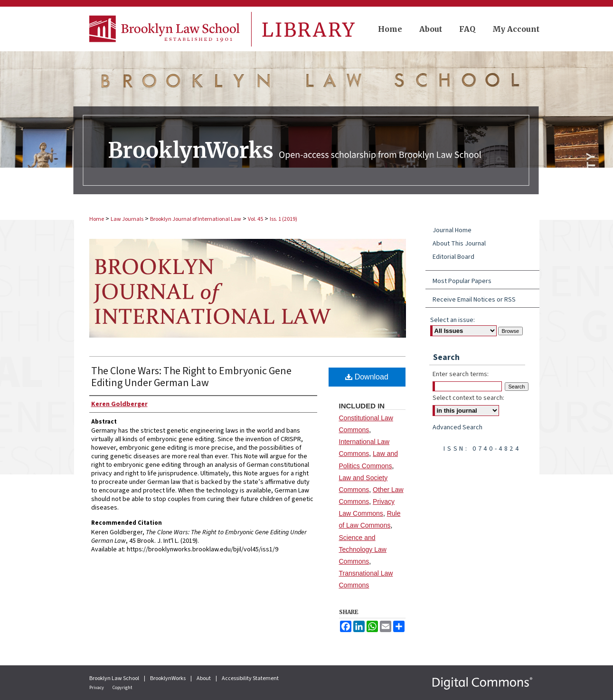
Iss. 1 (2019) (283, 219)
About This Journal (459, 244)
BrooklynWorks (168, 678)
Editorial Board (453, 257)
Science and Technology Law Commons (363, 549)
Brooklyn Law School (115, 678)
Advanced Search (457, 427)
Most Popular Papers (462, 281)
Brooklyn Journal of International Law (196, 219)
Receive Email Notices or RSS (474, 300)
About (204, 678)
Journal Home (452, 230)
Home (97, 219)
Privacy (97, 688)
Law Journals (127, 219)
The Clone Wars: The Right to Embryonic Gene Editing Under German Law (191, 377)
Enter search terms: (461, 374)
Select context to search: (468, 398)
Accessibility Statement (250, 678)
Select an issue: (453, 320)
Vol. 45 (255, 219)
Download (367, 377)
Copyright (123, 688)
